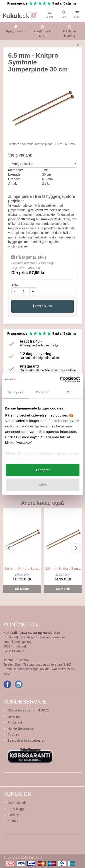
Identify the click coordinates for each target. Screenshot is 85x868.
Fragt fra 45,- (15, 31)
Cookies (13, 734)
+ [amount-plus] (33, 291)
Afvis (42, 485)
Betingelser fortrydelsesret (26, 740)
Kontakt (13, 821)
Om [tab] (70, 392)
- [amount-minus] (15, 291)
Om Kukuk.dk (17, 803)
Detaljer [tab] (43, 392)
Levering (14, 716)
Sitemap (13, 815)
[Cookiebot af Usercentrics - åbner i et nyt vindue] (61, 380)
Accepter (42, 470)
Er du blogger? (18, 809)
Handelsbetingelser (21, 728)
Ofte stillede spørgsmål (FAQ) (28, 710)
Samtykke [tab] (15, 392)
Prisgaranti (15, 722)
